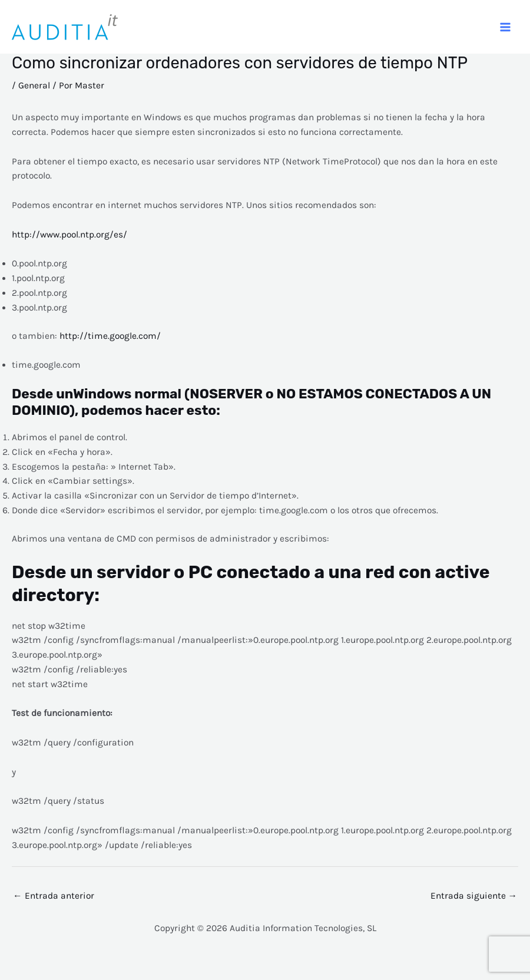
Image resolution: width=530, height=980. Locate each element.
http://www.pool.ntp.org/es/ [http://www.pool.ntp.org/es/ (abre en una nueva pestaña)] (69, 235)
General (34, 85)
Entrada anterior (54, 896)
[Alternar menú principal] (506, 27)
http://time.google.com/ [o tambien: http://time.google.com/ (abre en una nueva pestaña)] (110, 336)
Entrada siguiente (474, 896)
